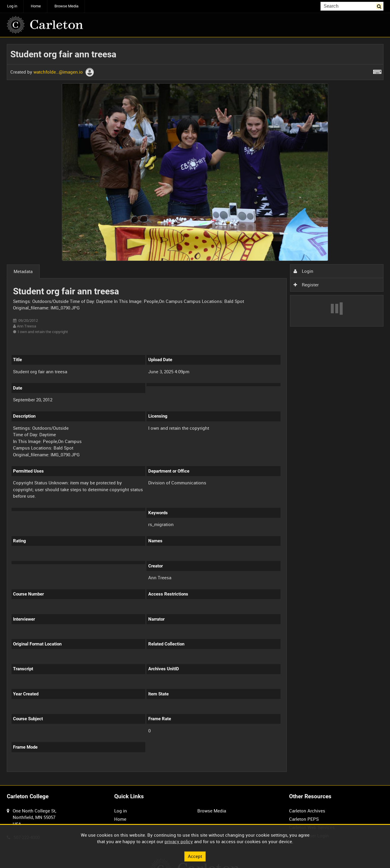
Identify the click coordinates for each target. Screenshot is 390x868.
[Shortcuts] (377, 71)
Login (303, 271)
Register (306, 285)
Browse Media (66, 6)
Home (36, 6)
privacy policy (179, 841)
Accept (195, 856)
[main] (195, 411)
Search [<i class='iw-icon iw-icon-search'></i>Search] (380, 6)
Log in (12, 6)
